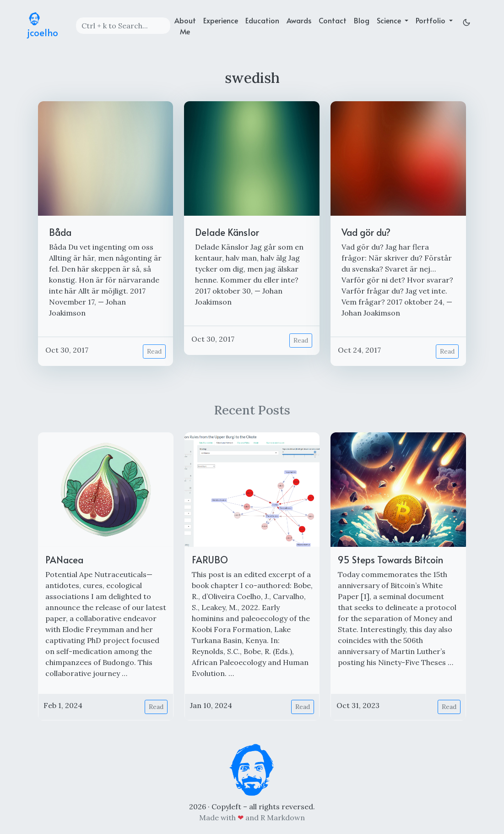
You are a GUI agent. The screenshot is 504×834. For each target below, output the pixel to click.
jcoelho (43, 25)
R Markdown (283, 818)
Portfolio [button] (431, 20)
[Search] (123, 26)
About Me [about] (185, 26)
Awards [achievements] (299, 20)
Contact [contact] (333, 20)
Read (154, 351)
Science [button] (390, 20)
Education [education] (262, 20)
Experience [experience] (221, 20)
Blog (362, 20)
